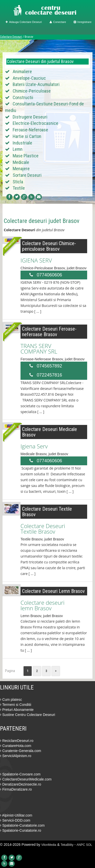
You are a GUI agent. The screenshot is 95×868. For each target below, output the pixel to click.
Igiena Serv (34, 446)
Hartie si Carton (27, 136)
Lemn (18, 149)
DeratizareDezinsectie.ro (21, 784)
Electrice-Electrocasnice (35, 123)
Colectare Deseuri (11, 37)
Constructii (23, 97)
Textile (19, 188)
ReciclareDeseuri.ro (17, 741)
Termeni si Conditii (16, 705)
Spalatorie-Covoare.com (20, 774)
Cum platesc (11, 700)
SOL (89, 845)
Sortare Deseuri (27, 175)
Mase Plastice (26, 156)
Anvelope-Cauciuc (29, 78)
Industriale (22, 143)
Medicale (21, 162)
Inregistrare (83, 22)
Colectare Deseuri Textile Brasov (43, 529)
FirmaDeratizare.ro (16, 789)
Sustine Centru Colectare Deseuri (27, 715)
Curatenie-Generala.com (21, 751)
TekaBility (67, 845)
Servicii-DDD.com (15, 820)
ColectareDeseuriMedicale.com (26, 779)
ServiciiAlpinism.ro (16, 756)
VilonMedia (49, 845)
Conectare (58, 22)
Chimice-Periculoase (32, 91)
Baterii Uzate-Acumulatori (36, 84)
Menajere (21, 169)
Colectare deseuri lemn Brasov (42, 605)
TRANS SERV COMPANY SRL (39, 349)
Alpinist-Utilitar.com (16, 815)
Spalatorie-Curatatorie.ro (21, 830)
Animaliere (22, 71)
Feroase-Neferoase (30, 130)
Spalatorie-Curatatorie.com (22, 825)
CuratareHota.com (16, 746)
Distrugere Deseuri (30, 117)
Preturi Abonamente (17, 710)
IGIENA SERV (36, 260)
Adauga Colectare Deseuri (24, 22)
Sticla (18, 182)
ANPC (81, 845)
